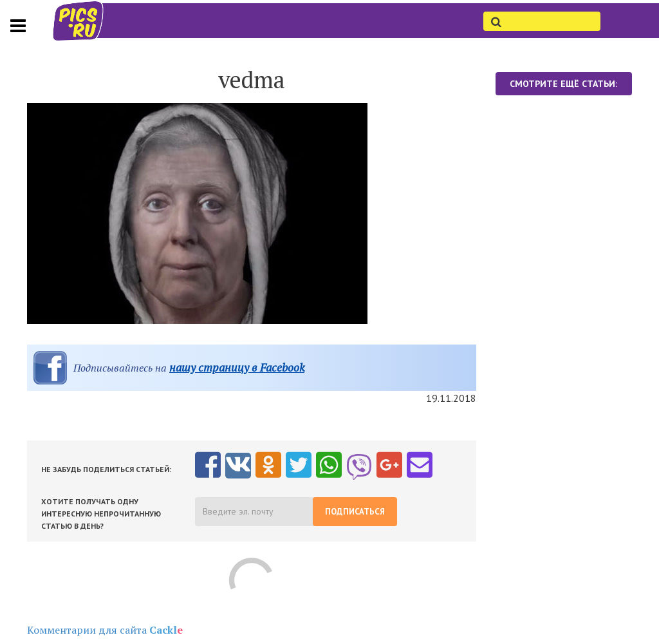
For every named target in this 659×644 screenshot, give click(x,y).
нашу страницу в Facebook (237, 367)
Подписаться (355, 512)
